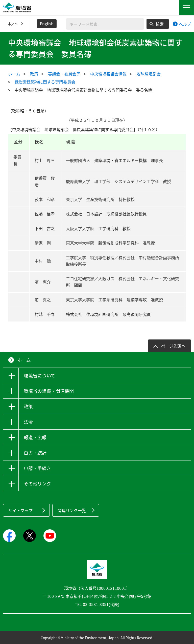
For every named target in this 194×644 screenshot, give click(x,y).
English (47, 24)
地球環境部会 (149, 74)
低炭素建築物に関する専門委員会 (45, 82)
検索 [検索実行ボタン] (160, 24)
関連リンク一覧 (72, 510)
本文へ (13, 24)
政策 (34, 74)
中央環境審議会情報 (108, 74)
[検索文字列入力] (105, 24)
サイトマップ (20, 510)
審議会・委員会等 (64, 74)
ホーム (14, 74)
